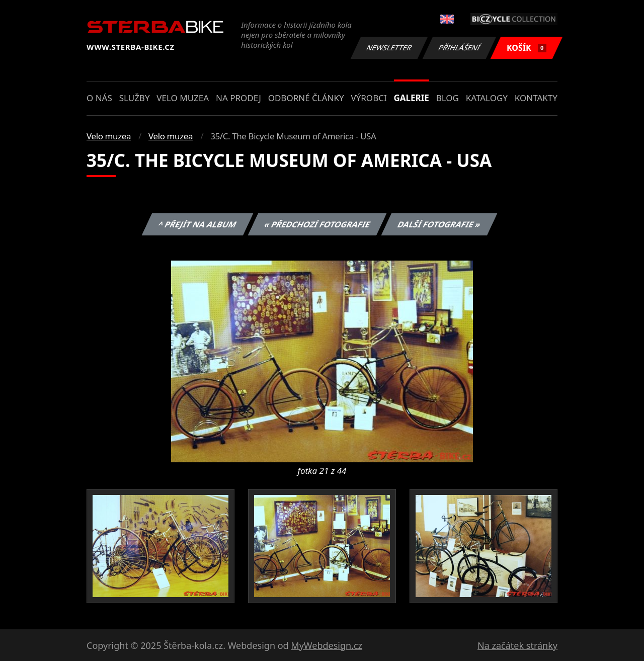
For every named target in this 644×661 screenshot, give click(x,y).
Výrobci (369, 98)
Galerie (412, 98)
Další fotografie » (439, 224)
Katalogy (487, 98)
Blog (448, 98)
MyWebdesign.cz (327, 645)
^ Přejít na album (197, 224)
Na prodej (238, 98)
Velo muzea (183, 98)
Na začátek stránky (517, 645)
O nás (99, 98)
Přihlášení (459, 48)
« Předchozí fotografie (317, 224)
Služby (135, 98)
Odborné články (306, 98)
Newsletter (389, 48)
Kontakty (536, 98)
